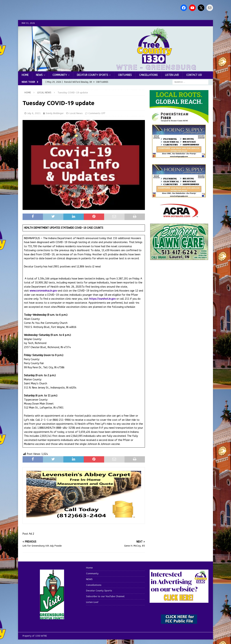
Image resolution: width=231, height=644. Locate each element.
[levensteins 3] (84, 518)
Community (60, 75)
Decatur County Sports (92, 75)
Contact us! (194, 75)
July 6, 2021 (34, 113)
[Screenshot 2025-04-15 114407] (179, 258)
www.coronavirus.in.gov (43, 291)
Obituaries (125, 75)
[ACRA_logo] (179, 215)
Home (25, 75)
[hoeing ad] (179, 156)
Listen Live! (172, 75)
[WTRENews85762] (179, 196)
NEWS (39, 75)
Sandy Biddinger (55, 113)
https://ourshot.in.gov (102, 299)
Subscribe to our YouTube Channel (105, 596)
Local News (76, 113)
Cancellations (148, 75)
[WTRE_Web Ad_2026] (179, 122)
